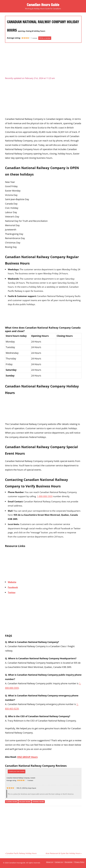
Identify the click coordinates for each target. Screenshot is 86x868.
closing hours (11, 802)
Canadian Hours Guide (43, 5)
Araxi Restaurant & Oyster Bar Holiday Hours (63, 853)
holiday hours (25, 802)
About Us (50, 862)
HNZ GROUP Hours (27, 757)
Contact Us (59, 862)
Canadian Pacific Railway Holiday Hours (21, 853)
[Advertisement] (43, 61)
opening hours (38, 802)
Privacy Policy (79, 862)
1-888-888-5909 (45, 496)
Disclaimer (69, 862)
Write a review (45, 38)
